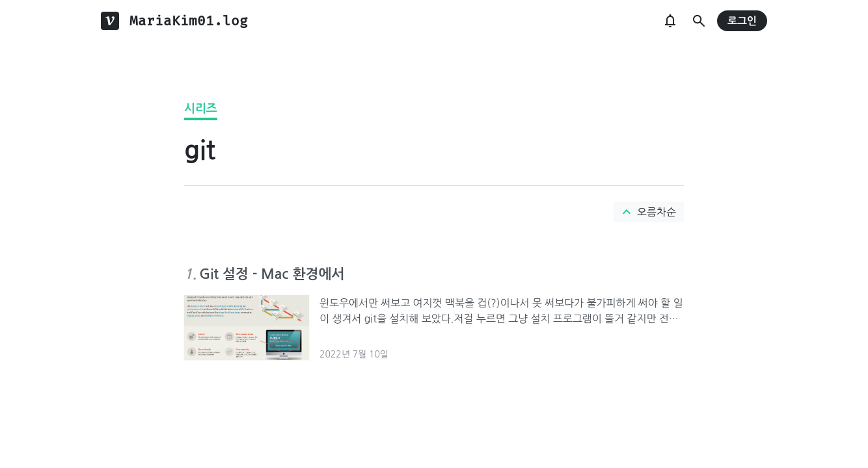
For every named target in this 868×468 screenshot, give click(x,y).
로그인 (742, 21)
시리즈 (201, 109)
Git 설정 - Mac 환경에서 (272, 274)
